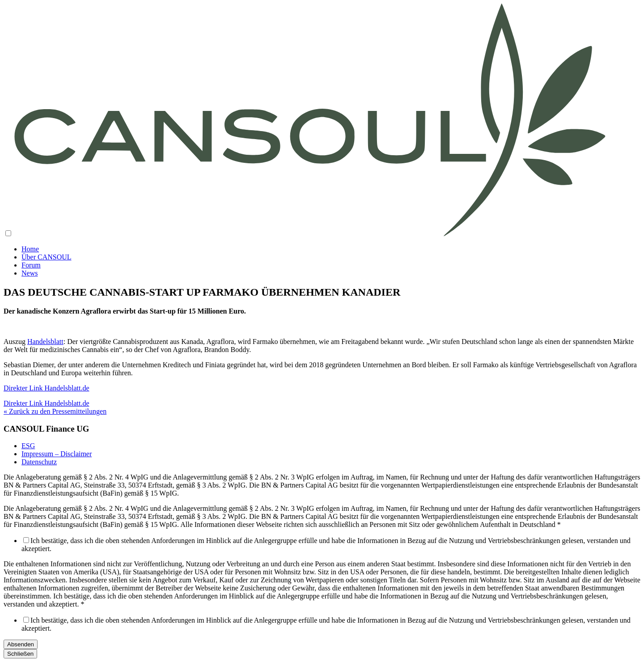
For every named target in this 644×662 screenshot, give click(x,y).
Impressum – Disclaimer (57, 454)
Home (30, 249)
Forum (31, 265)
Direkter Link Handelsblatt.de (47, 403)
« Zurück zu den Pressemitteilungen (55, 411)
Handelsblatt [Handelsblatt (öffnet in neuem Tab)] (45, 342)
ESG (28, 446)
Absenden (21, 644)
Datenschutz (39, 462)
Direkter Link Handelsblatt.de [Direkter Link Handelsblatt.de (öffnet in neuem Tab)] (47, 388)
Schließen (20, 654)
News (30, 273)
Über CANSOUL (47, 257)
